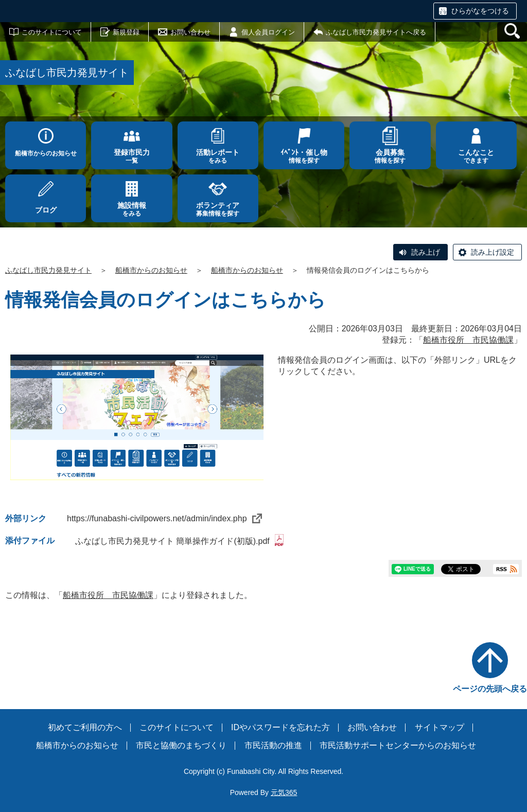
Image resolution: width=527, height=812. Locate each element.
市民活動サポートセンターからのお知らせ (398, 745)
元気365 (284, 792)
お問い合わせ (190, 32)
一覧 (131, 156)
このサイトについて (52, 32)
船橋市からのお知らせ (46, 153)
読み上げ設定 (493, 252)
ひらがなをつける (480, 11)
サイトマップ (440, 727)
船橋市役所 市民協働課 (468, 340)
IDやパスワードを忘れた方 (280, 727)
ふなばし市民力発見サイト (48, 270)
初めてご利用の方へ (85, 727)
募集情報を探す (218, 209)
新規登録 (126, 32)
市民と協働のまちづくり (181, 745)
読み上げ (426, 252)
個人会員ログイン (268, 32)
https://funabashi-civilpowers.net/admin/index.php (164, 518)
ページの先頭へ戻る (490, 689)
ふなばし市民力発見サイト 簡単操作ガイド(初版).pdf (179, 541)
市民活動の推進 (273, 745)
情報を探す (304, 156)
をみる (218, 156)
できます (476, 156)
